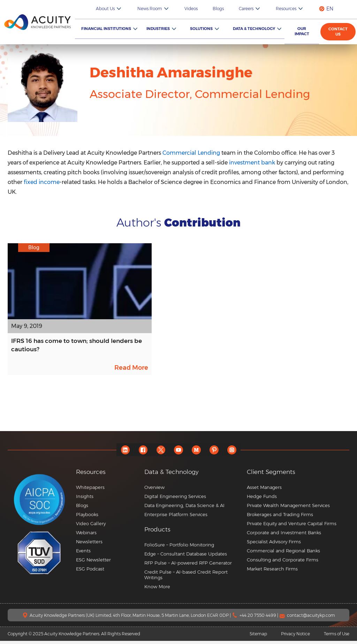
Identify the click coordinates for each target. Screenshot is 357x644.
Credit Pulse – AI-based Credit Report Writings (186, 578)
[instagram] (236, 453)
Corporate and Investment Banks (284, 536)
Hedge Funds (262, 499)
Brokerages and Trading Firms (280, 517)
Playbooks (87, 517)
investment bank (252, 163)
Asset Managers (264, 490)
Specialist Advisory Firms (274, 545)
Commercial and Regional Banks (283, 554)
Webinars (86, 536)
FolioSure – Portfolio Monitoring (179, 548)
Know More (157, 590)
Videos (211, 9)
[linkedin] (121, 453)
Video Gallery (91, 527)
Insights (85, 499)
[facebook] (140, 453)
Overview (154, 490)
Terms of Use (337, 637)
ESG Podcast (90, 572)
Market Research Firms (272, 572)
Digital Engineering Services (175, 499)
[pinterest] (217, 453)
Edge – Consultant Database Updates (186, 557)
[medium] (198, 453)
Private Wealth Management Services (288, 508)
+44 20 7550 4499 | (259, 618)
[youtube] (179, 453)
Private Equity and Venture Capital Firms (292, 527)
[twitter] (159, 453)
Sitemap (258, 637)
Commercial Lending (191, 153)
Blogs (234, 9)
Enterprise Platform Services (176, 517)
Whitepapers (90, 490)
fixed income (42, 182)
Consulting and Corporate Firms (283, 563)
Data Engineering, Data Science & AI (184, 508)
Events (83, 554)
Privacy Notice (295, 637)
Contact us (339, 32)
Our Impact (304, 31)
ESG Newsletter (93, 563)
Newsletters (89, 545)
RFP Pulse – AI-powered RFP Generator (188, 566)
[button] (193, 533)
